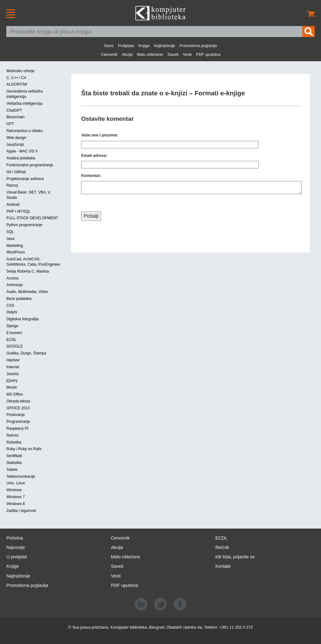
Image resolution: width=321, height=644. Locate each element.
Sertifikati (14, 456)
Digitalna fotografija (22, 319)
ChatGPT (14, 110)
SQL (10, 232)
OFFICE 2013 (18, 408)
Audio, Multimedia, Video (27, 292)
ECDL (11, 340)
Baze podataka (19, 299)
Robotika (14, 442)
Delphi (12, 312)
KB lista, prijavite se (235, 557)
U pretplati (17, 557)
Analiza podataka (21, 158)
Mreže (11, 387)
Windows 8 (16, 504)
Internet (13, 367)
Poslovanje (16, 415)
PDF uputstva (208, 54)
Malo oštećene (150, 54)
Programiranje (18, 422)
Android (13, 205)
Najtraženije (165, 46)
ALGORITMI (17, 84)
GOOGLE (14, 346)
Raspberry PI (17, 428)
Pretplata (126, 46)
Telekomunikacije (21, 476)
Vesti (187, 54)
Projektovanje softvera (25, 179)
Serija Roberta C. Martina (27, 271)
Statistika (14, 463)
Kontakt (223, 566)
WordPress (16, 252)
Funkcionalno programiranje (30, 165)
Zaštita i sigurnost (21, 511)
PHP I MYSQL (18, 211)
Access (12, 278)
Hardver (13, 360)
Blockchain (15, 117)
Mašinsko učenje (20, 71)
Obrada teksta (18, 401)
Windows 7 (16, 497)
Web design (16, 138)
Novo (109, 46)
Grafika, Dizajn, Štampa (26, 353)
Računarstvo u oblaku (24, 131)
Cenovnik (109, 54)
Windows (14, 490)
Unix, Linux (16, 483)
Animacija (14, 285)
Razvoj (12, 185)
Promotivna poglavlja (198, 46)
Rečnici (12, 435)
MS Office (14, 394)
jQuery (12, 381)
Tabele (12, 470)
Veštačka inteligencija (24, 104)
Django (12, 326)
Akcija (127, 54)
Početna (15, 538)
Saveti (173, 54)
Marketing (15, 246)
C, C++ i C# (16, 78)
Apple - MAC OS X (22, 151)
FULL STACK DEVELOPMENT (32, 218)
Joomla (12, 374)
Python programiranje (24, 225)
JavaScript (15, 145)
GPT (10, 124)
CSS (10, 306)
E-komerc (14, 333)
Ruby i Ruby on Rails (24, 449)
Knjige (144, 46)
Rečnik (222, 547)
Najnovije (16, 547)
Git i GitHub (16, 172)
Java (10, 239)
